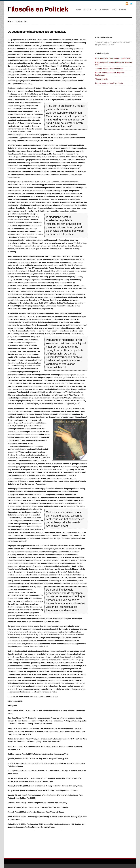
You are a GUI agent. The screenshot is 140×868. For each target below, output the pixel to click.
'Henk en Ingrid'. (101, 79)
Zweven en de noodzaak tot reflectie (109, 83)
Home (10, 22)
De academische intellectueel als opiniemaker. (113, 58)
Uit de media (21, 22)
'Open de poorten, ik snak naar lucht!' (110, 69)
